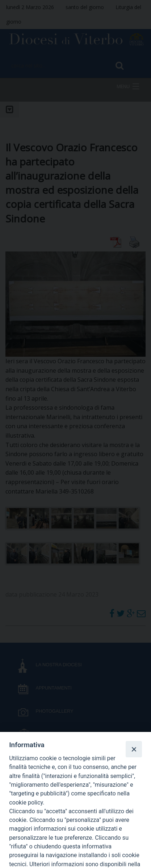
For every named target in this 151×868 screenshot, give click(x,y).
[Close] (134, 749)
